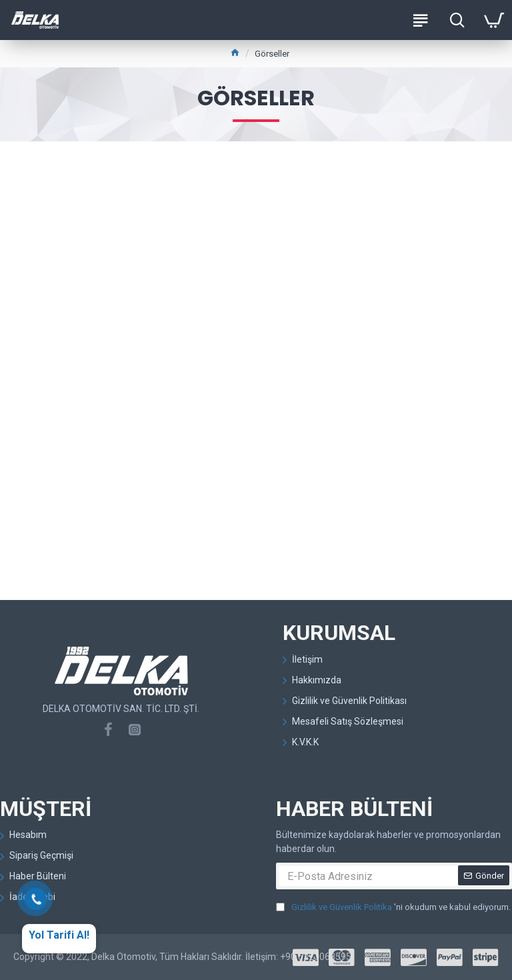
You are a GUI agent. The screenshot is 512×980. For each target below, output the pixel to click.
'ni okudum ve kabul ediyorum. (393, 907)
